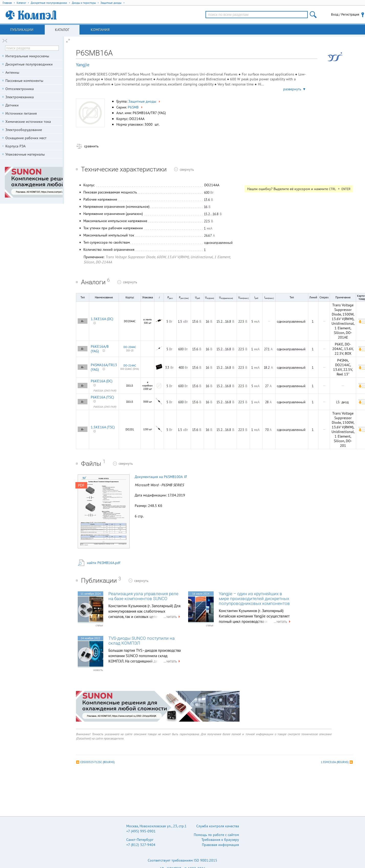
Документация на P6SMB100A (161, 477)
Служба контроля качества (218, 826)
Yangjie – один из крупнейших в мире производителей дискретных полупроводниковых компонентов (254, 599)
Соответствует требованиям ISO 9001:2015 (182, 860)
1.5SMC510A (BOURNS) (335, 762)
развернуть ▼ (295, 89)
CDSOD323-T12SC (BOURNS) (98, 762)
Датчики (12, 105)
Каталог (62, 30)
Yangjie (83, 65)
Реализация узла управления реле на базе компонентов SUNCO (143, 596)
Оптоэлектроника (20, 89)
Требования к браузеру (220, 840)
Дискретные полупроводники (29, 64)
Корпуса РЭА (15, 146)
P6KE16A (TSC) (102, 397)
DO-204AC (130, 347)
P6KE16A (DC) (102, 381)
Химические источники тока (28, 122)
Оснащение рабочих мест (26, 138)
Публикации (22, 30)
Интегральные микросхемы (27, 56)
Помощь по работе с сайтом (216, 835)
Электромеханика (20, 97)
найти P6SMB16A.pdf (104, 563)
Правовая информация (220, 845)
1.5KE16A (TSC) (103, 427)
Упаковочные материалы (25, 154)
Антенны (12, 72)
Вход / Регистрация (345, 14)
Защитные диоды (145, 101)
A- (83, 321)
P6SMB (136, 107)
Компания (100, 30)
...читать (173, 617)
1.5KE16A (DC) (102, 319)
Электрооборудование (24, 130)
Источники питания (21, 113)
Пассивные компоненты (24, 81)
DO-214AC (130, 365)
